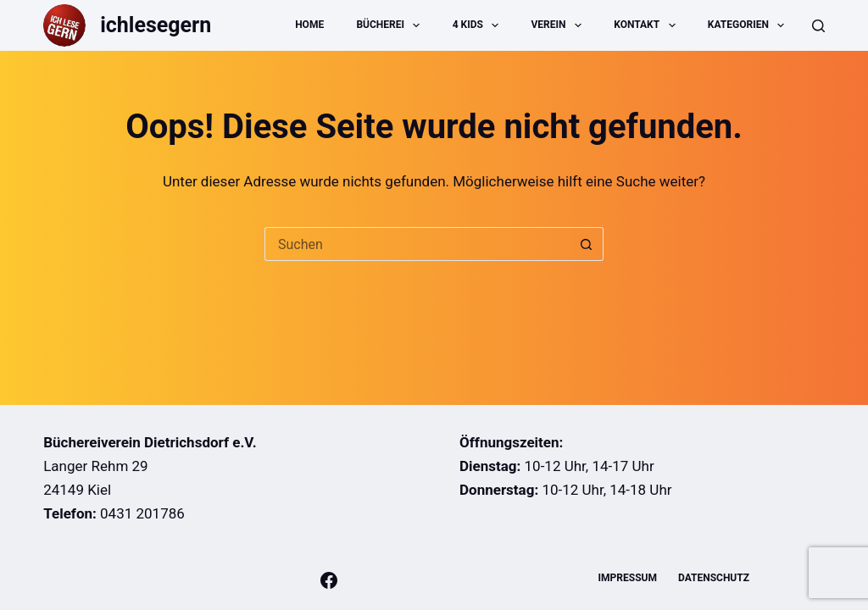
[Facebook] (329, 580)
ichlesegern (156, 25)
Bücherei (391, 25)
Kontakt (648, 25)
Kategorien (749, 25)
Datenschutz (714, 578)
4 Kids (479, 25)
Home (309, 25)
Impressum (628, 578)
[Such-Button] (587, 244)
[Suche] (818, 26)
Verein (560, 25)
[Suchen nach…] (417, 244)
